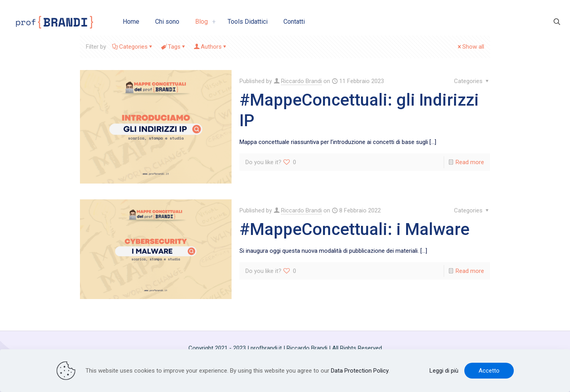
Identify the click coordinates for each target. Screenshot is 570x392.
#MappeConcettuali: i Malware (354, 229)
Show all (470, 47)
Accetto (489, 371)
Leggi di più (444, 371)
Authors (211, 47)
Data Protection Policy (360, 371)
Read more (470, 162)
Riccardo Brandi (301, 81)
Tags (174, 47)
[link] (214, 22)
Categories (133, 47)
